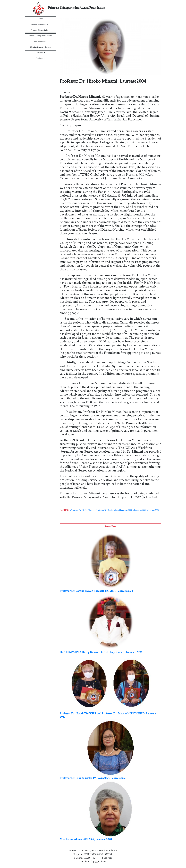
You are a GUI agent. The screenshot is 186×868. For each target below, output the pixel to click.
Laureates (40, 53)
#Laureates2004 (139, 510)
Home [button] (40, 19)
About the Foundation (40, 24)
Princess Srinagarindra (40, 30)
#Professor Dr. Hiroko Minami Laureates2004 (114, 510)
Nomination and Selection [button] (40, 47)
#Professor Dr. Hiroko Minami (82, 510)
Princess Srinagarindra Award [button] (40, 36)
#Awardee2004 (153, 510)
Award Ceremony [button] (40, 41)
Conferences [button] (40, 58)
